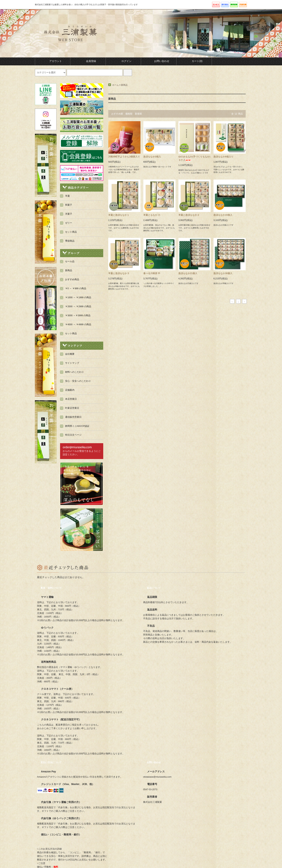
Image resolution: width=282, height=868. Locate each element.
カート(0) (194, 61)
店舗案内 (70, 390)
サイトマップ (72, 363)
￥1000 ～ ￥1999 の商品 (78, 297)
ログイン (123, 61)
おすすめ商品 (72, 279)
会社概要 (70, 354)
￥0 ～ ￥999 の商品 (76, 288)
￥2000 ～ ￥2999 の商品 (78, 307)
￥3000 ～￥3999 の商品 (78, 316)
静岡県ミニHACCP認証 (77, 426)
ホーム (115, 85)
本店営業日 (71, 399)
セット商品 (71, 334)
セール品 (70, 261)
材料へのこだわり (74, 372)
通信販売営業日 (73, 417)
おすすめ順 (117, 114)
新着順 (138, 114)
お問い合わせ (159, 61)
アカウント (53, 61)
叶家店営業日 (72, 408)
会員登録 (88, 61)
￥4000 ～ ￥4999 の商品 (78, 325)
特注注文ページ (73, 435)
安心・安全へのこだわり (78, 381)
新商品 (124, 85)
